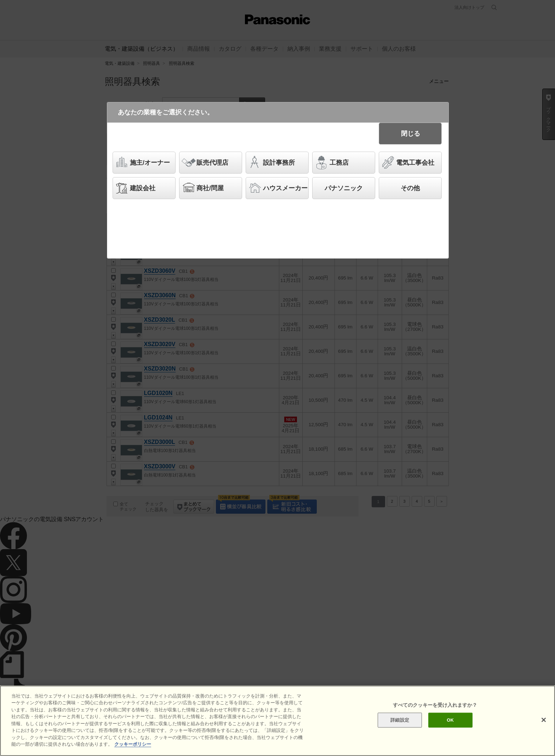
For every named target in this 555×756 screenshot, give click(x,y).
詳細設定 (400, 720)
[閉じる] (544, 721)
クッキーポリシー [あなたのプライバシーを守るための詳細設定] (133, 745)
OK (450, 720)
